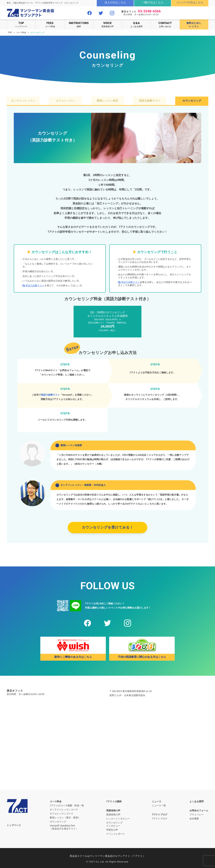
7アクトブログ (160, 815)
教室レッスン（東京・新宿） (65, 818)
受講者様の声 (107, 24)
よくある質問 (136, 24)
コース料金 (50, 24)
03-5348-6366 (149, 11)
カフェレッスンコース (61, 814)
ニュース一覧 (159, 805)
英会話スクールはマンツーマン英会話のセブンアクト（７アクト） (107, 856)
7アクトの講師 (114, 801)
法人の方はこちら (115, 2)
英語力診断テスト (150, 101)
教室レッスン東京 (107, 101)
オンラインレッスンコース (64, 809)
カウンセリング (192, 101)
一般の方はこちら (153, 2)
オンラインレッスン (23, 101)
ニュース (157, 801)
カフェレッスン (65, 101)
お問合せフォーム (199, 811)
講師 (79, 24)
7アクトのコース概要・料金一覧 (67, 805)
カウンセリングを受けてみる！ (107, 527)
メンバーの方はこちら (190, 2)
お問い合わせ (165, 24)
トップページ (21, 24)
